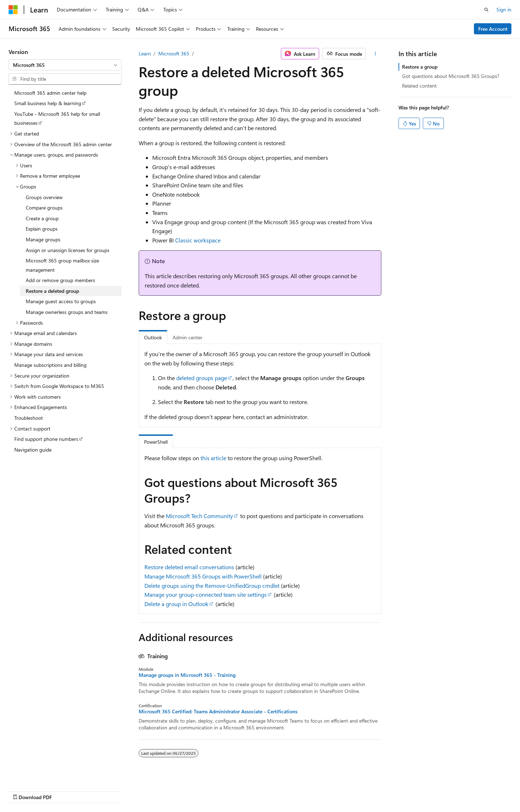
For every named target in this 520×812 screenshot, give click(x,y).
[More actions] (375, 54)
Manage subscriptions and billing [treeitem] (50, 365)
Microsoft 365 (174, 53)
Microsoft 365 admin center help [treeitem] (50, 93)
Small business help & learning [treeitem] (48, 103)
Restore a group (420, 67)
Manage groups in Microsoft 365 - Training (187, 675)
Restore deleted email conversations (189, 567)
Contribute (346, 790)
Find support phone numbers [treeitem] (46, 439)
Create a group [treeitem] (42, 218)
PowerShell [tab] (156, 442)
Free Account (493, 29)
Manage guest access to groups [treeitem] (61, 301)
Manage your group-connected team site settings (205, 594)
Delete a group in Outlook (176, 604)
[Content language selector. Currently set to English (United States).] (41, 789)
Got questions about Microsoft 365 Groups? (451, 76)
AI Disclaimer (242, 790)
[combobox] (65, 65)
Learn (145, 53)
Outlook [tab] (153, 337)
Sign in (504, 9)
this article (213, 458)
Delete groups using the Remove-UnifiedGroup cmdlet (212, 585)
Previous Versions (284, 790)
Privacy (375, 790)
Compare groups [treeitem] (44, 208)
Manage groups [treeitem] (43, 239)
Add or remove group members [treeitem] (60, 280)
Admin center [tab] (187, 337)
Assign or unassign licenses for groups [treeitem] (68, 250)
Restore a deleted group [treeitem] (52, 291)
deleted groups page (202, 378)
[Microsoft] (13, 10)
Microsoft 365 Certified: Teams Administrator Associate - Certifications (218, 712)
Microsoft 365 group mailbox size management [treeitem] (62, 265)
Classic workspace (198, 240)
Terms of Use (410, 790)
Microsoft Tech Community (199, 516)
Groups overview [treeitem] (44, 197)
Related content (419, 86)
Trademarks (446, 790)
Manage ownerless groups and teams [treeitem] (67, 312)
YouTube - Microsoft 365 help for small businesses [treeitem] (57, 119)
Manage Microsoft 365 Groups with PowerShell (203, 576)
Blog (316, 790)
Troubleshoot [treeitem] (29, 418)
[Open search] (486, 10)
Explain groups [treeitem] (42, 229)
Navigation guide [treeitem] (33, 450)
